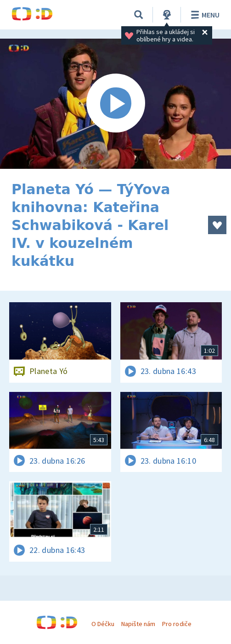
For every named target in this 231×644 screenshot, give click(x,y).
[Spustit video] (115, 104)
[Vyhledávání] (139, 15)
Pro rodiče (177, 624)
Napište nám (138, 624)
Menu (204, 15)
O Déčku (103, 624)
